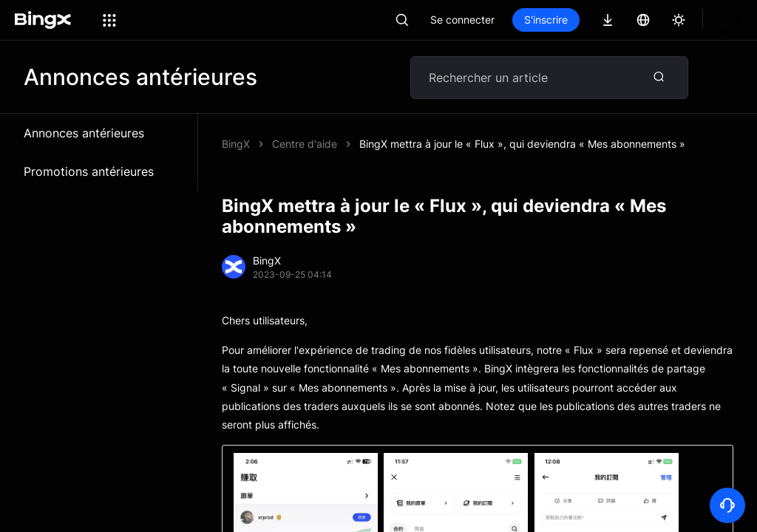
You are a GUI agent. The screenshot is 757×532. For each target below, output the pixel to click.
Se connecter (513, 20)
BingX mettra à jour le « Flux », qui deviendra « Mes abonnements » (522, 144)
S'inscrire (596, 20)
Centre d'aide (305, 144)
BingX (236, 144)
